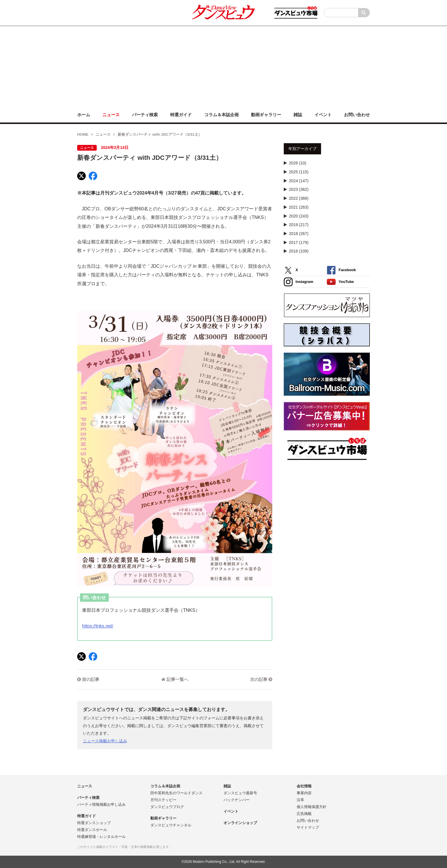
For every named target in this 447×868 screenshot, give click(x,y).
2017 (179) (299, 242)
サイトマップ (308, 827)
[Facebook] (93, 176)
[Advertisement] (224, 67)
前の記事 (88, 679)
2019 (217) (299, 225)
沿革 (300, 800)
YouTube (340, 282)
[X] (81, 176)
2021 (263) (299, 207)
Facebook (341, 270)
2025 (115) (299, 172)
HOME (83, 134)
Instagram (299, 282)
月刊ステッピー (163, 800)
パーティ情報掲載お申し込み (101, 804)
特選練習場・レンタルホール (101, 837)
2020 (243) (299, 216)
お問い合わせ (308, 821)
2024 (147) (299, 181)
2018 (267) (299, 234)
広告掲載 (304, 814)
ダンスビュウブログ (167, 807)
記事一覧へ (175, 679)
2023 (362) (299, 189)
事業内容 (304, 793)
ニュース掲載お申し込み (105, 741)
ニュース (103, 134)
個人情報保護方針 (312, 807)
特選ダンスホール (92, 830)
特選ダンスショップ (94, 823)
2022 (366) (299, 198)
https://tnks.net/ (98, 626)
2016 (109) (299, 251)
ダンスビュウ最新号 (240, 793)
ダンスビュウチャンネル (171, 825)
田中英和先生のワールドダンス (176, 793)
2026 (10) (298, 163)
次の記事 (261, 679)
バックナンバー (237, 800)
